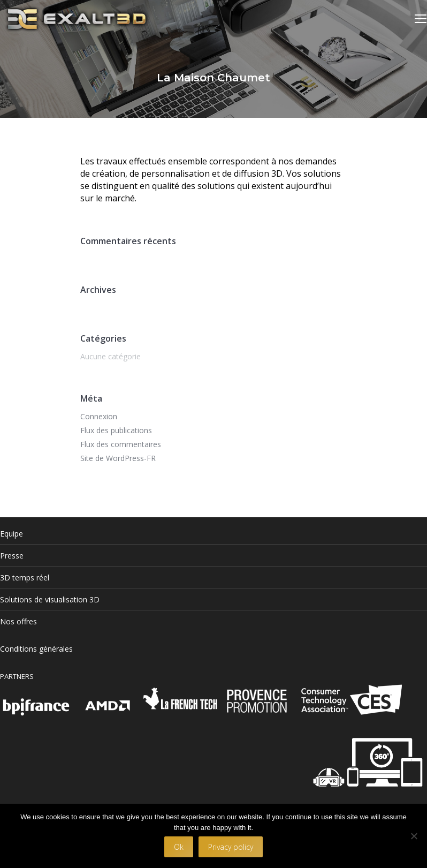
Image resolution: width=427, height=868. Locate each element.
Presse (12, 556)
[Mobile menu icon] (421, 19)
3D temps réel (25, 578)
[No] (414, 836)
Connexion (99, 416)
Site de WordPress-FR (118, 458)
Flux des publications (116, 430)
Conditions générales (36, 649)
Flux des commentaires (121, 444)
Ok (179, 847)
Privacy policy (231, 847)
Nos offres (18, 621)
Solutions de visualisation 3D (50, 599)
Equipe (12, 534)
